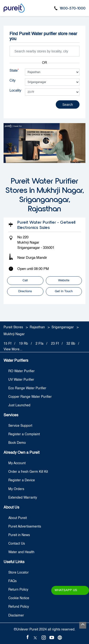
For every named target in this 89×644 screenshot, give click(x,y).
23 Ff (55, 344)
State (14, 70)
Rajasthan (37, 327)
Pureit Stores (14, 327)
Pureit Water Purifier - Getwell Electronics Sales (46, 225)
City (13, 81)
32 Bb (71, 344)
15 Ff (7, 344)
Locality (15, 90)
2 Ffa (40, 344)
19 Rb (23, 344)
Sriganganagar (63, 327)
